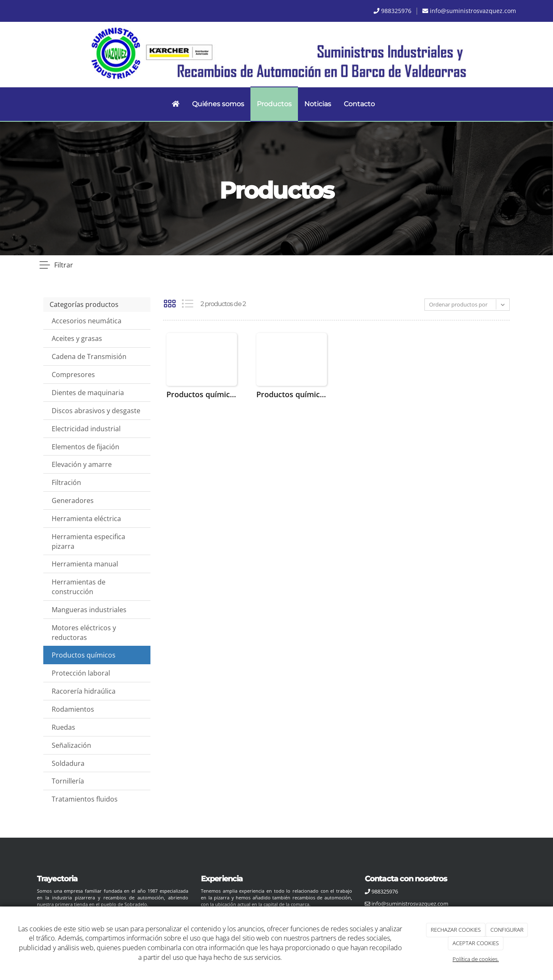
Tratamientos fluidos (85, 799)
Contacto (359, 104)
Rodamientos (73, 709)
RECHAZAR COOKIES (456, 930)
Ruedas (63, 727)
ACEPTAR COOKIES (476, 943)
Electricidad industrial (86, 429)
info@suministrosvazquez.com (473, 11)
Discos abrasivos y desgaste (96, 411)
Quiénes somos (218, 104)
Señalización (71, 745)
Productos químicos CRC (202, 394)
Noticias (318, 104)
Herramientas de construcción (79, 587)
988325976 (396, 11)
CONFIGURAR (507, 930)
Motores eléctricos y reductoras (84, 633)
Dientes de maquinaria (88, 393)
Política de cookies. (476, 959)
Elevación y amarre (82, 464)
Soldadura (68, 763)
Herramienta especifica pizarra (88, 541)
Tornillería (68, 781)
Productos (274, 104)
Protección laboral (81, 673)
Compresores (73, 375)
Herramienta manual (85, 564)
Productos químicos (84, 655)
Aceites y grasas (77, 338)
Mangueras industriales (89, 610)
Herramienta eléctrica (86, 519)
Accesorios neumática (87, 321)
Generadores (73, 500)
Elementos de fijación (86, 447)
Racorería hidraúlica (84, 691)
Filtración (66, 482)
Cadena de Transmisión (89, 356)
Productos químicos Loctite (292, 394)
